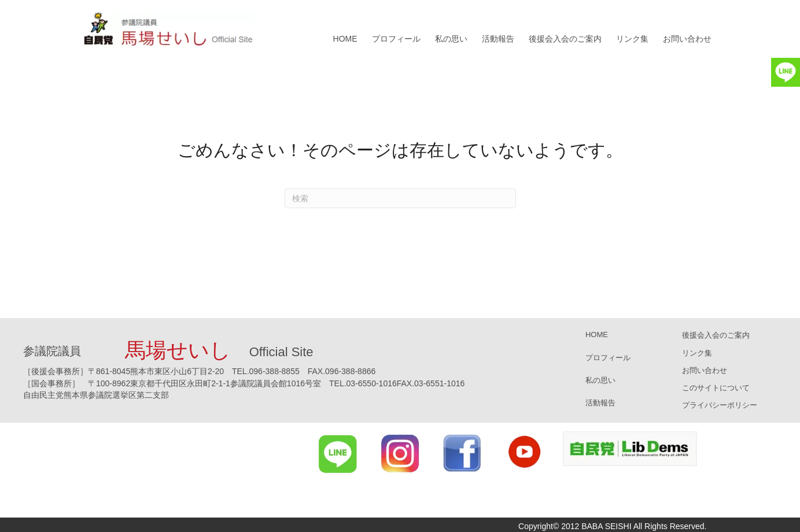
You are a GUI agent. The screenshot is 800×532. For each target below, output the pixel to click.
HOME (345, 39)
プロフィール (396, 39)
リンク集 (632, 39)
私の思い (451, 39)
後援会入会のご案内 (565, 39)
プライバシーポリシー (720, 405)
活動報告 (498, 39)
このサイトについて (716, 388)
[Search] (400, 198)
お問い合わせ (687, 39)
